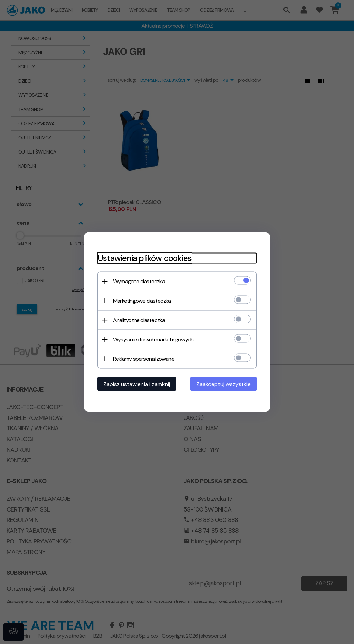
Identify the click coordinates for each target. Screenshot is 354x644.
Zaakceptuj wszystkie (223, 384)
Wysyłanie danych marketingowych (153, 339)
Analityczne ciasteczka (139, 320)
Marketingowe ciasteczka (142, 301)
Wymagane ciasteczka (139, 281)
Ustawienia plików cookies (145, 258)
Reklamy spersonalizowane (144, 359)
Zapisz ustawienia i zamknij (137, 384)
